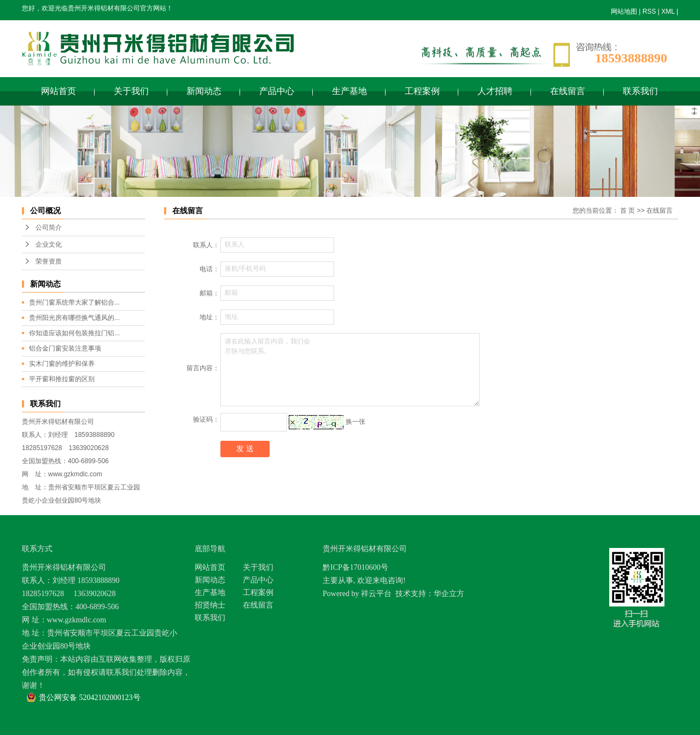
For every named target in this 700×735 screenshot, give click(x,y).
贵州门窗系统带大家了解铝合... (74, 302)
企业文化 (49, 244)
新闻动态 (204, 91)
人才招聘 (495, 91)
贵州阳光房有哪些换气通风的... (74, 318)
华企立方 (449, 594)
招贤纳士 (210, 605)
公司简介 (49, 227)
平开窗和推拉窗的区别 (62, 379)
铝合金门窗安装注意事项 (65, 348)
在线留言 (568, 91)
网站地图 (624, 11)
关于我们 (131, 91)
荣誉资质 (49, 261)
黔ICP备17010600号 (355, 567)
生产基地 (349, 91)
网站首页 (59, 91)
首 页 (628, 211)
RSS (649, 11)
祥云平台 (376, 594)
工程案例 (422, 91)
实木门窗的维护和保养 (62, 364)
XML (668, 11)
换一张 (355, 422)
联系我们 (640, 91)
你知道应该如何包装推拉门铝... (74, 333)
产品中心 (277, 91)
